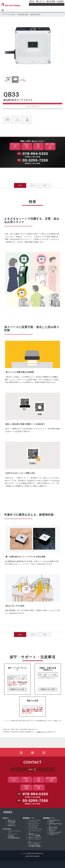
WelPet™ (52, 822)
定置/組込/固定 (23, 14)
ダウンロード (13, 834)
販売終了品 (12, 825)
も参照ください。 (46, 732)
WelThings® (53, 827)
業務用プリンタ (34, 834)
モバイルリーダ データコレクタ (34, 824)
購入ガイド (12, 820)
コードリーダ (33, 822)
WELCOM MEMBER (32, 856)
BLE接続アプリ (54, 834)
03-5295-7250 (35, 160)
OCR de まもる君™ (55, 832)
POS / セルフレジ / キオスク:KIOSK (35, 843)
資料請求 (26, 788)
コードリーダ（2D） (9, 14)
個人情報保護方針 (14, 838)
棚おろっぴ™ (53, 829)
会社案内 (11, 836)
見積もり (27, 146)
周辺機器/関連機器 (35, 846)
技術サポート (39, 788)
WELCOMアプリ (54, 820)
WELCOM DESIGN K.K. (35, 853)
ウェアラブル (33, 827)
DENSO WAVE (35, 14)
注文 (38, 146)
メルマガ (11, 824)
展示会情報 (12, 822)
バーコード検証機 (34, 836)
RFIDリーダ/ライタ (35, 837)
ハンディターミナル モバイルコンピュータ (35, 830)
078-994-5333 (35, 154)
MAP (32, 770)
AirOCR (52, 831)
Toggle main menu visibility (3, 10)
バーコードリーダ (34, 820)
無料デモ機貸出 (50, 146)
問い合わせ (15, 146)
